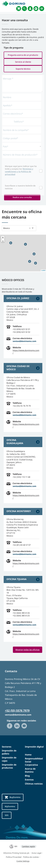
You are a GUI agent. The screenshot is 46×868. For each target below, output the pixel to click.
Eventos (29, 780)
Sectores (7, 747)
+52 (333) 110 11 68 (21, 477)
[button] (30, 228)
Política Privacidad (14, 857)
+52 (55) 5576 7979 (17, 710)
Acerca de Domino (30, 770)
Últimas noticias (34, 784)
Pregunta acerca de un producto (23, 55)
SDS (7, 815)
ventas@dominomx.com (24, 341)
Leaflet (43, 270)
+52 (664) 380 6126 (21, 613)
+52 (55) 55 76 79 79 (22, 406)
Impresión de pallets (9, 752)
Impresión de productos (9, 766)
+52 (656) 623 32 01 (21, 329)
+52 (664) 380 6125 (21, 616)
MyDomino (10, 806)
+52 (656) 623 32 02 (21, 332)
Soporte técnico (23, 69)
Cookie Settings (23, 861)
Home (28, 755)
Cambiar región (29, 846)
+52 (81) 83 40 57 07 (22, 545)
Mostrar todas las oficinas (28, 650)
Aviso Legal (36, 853)
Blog (27, 776)
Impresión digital (34, 747)
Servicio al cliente (23, 62)
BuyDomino (13, 797)
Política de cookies (31, 857)
